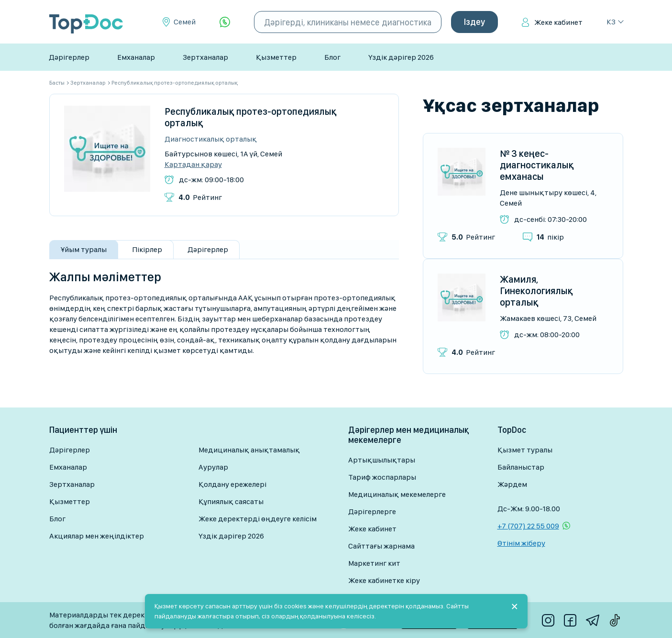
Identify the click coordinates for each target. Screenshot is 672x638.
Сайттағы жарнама (381, 546)
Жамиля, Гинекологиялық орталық (536, 291)
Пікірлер (147, 249)
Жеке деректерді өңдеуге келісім (258, 519)
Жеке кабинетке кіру (384, 580)
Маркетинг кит (374, 563)
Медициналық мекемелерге (397, 494)
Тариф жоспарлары (382, 477)
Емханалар (136, 57)
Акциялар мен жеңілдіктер (97, 536)
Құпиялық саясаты (231, 501)
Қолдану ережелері (232, 484)
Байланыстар (521, 467)
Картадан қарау (193, 165)
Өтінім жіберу (521, 543)
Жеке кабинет (558, 22)
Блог (332, 57)
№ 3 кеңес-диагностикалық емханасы (537, 165)
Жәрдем (512, 484)
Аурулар (213, 467)
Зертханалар (205, 57)
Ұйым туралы (84, 249)
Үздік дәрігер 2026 (401, 57)
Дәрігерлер (69, 57)
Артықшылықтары (382, 460)
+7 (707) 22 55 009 (528, 526)
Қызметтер (276, 57)
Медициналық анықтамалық (249, 450)
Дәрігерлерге (372, 511)
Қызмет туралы (525, 450)
